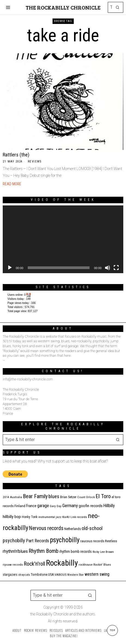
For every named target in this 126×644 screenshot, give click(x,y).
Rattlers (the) (16, 155)
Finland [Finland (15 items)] (20, 506)
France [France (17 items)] (31, 506)
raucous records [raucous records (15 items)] (92, 541)
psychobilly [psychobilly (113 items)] (65, 540)
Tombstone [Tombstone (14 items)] (39, 574)
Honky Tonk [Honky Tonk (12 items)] (30, 517)
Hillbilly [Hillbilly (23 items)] (109, 506)
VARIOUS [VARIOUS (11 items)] (60, 575)
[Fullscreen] (116, 268)
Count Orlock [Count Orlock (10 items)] (86, 497)
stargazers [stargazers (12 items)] (10, 575)
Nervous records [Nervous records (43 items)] (46, 528)
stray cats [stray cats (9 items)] (24, 575)
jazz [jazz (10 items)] (59, 517)
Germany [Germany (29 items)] (70, 506)
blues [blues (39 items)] (54, 497)
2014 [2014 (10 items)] (6, 497)
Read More (12, 184)
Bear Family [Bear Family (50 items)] (35, 496)
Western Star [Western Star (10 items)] (76, 575)
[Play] (10, 268)
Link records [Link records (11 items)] (79, 517)
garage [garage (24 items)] (43, 506)
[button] (118, 7)
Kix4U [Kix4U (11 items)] (66, 517)
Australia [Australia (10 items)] (16, 497)
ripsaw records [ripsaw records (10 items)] (13, 565)
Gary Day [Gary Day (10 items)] (56, 506)
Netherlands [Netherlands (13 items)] (73, 529)
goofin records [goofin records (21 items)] (91, 506)
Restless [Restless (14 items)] (111, 541)
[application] (63, 239)
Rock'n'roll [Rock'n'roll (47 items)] (34, 564)
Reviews (35, 161)
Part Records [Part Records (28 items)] (37, 541)
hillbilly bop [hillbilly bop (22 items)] (12, 517)
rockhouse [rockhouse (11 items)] (86, 565)
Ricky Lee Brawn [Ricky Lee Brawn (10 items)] (103, 552)
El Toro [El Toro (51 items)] (103, 496)
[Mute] (107, 268)
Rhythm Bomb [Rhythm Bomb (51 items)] (44, 551)
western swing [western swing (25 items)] (97, 574)
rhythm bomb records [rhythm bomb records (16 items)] (76, 551)
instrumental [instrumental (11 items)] (47, 517)
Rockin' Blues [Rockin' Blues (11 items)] (102, 565)
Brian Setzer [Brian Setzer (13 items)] (68, 497)
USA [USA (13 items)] (51, 574)
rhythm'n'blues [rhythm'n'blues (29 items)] (15, 551)
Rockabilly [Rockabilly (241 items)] (62, 563)
